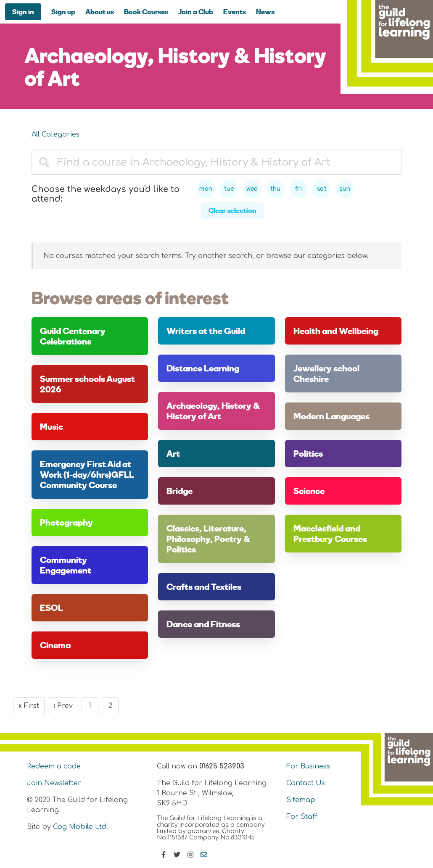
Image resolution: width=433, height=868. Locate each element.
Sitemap (301, 800)
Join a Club (196, 12)
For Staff (302, 817)
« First (29, 706)
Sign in (23, 12)
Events (235, 12)
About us (100, 12)
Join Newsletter (54, 783)
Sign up (63, 12)
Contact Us (306, 783)
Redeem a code (54, 766)
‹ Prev (63, 706)
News (265, 12)
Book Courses (146, 12)
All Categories (55, 134)
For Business (308, 766)
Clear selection (232, 210)
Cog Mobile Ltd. (81, 827)
